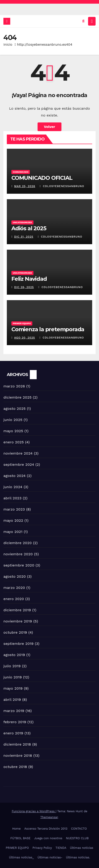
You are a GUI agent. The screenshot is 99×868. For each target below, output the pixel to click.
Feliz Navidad (29, 279)
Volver (50, 127)
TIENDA (61, 848)
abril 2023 (13, 498)
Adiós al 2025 (29, 228)
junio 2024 (13, 487)
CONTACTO (79, 829)
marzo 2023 (14, 509)
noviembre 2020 (18, 554)
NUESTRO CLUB (77, 838)
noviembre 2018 (18, 756)
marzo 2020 (14, 588)
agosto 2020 (15, 576)
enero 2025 (14, 442)
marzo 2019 (14, 711)
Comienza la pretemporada (48, 329)
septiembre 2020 (19, 565)
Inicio (8, 45)
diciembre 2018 (17, 744)
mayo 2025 (13, 431)
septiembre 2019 (18, 644)
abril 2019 (12, 700)
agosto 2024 (14, 476)
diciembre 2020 (18, 543)
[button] (83, 21)
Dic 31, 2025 (24, 237)
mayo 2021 (13, 532)
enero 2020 (14, 599)
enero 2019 (13, 733)
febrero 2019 (15, 722)
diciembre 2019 (17, 610)
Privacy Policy (42, 848)
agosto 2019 (14, 655)
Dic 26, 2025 (24, 287)
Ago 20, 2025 (24, 338)
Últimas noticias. (78, 857)
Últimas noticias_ (21, 857)
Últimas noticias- (50, 857)
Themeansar (49, 817)
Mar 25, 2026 (25, 186)
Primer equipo (22, 323)
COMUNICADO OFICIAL (42, 178)
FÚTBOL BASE (21, 838)
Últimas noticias (81, 848)
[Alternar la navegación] (92, 21)
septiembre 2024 (19, 464)
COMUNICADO (21, 172)
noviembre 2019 (18, 621)
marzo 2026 (14, 386)
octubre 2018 (15, 767)
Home (16, 829)
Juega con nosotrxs (48, 838)
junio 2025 (13, 420)
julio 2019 (12, 666)
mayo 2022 (13, 520)
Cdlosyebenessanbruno (62, 186)
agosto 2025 (14, 409)
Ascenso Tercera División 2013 (46, 829)
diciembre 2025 (18, 397)
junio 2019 (13, 677)
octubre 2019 (15, 632)
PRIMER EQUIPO (17, 848)
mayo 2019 (13, 688)
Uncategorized (22, 222)
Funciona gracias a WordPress (34, 811)
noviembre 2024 (18, 453)
